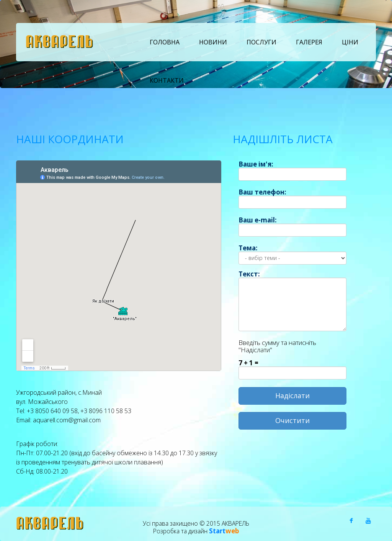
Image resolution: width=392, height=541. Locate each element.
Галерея (309, 42)
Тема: (248, 248)
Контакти (167, 80)
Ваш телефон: (262, 192)
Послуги (261, 42)
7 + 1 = (248, 363)
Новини (213, 42)
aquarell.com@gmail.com (67, 420)
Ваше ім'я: (256, 164)
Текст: (249, 274)
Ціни (350, 42)
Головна (165, 42)
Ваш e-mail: (258, 220)
